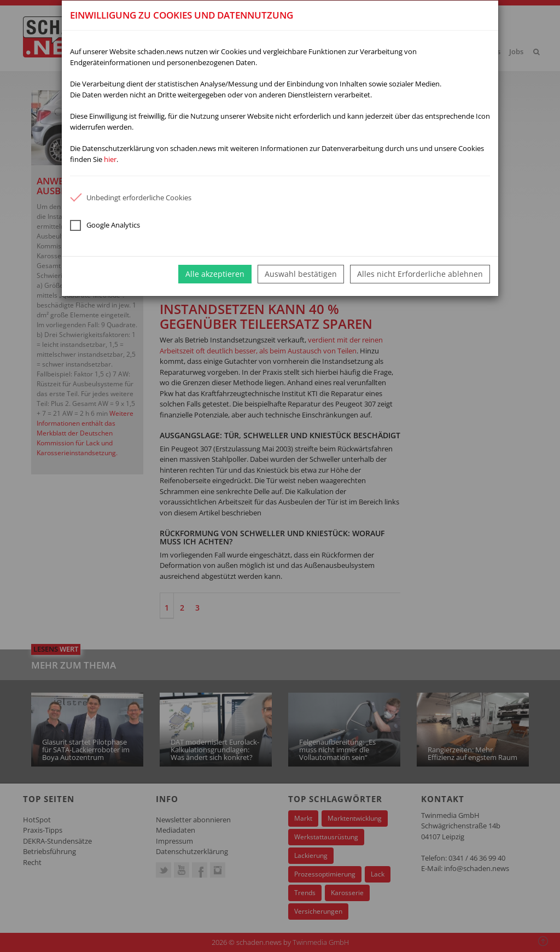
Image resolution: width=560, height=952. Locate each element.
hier (110, 159)
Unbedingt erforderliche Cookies (131, 198)
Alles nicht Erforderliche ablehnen (420, 274)
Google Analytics (105, 225)
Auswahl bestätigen (301, 274)
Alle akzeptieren (215, 274)
